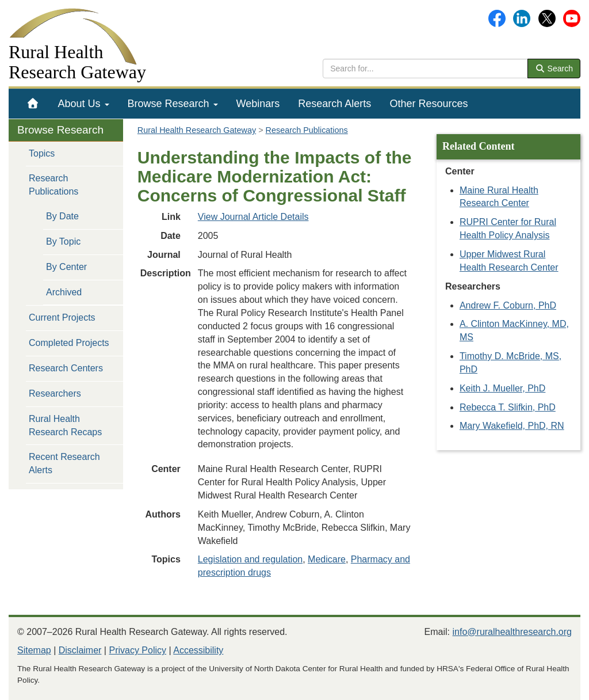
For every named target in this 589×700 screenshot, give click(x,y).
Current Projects (62, 317)
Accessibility (198, 650)
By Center (66, 267)
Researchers (55, 393)
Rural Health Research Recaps (65, 425)
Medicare (327, 559)
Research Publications (53, 185)
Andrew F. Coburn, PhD (508, 305)
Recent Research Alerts (64, 463)
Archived (64, 292)
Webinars (258, 104)
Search (554, 69)
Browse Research (173, 104)
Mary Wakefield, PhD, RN (512, 426)
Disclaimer (80, 650)
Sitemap (34, 650)
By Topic (63, 241)
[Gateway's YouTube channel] (572, 18)
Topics (42, 153)
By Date (62, 216)
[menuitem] (33, 104)
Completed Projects (69, 343)
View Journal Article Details (253, 217)
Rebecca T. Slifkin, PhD (508, 407)
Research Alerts (334, 104)
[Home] (33, 104)
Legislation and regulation (250, 559)
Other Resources (429, 104)
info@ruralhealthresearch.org (512, 632)
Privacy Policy (137, 650)
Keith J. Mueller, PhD (502, 388)
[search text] (425, 69)
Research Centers (66, 368)
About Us (84, 104)
